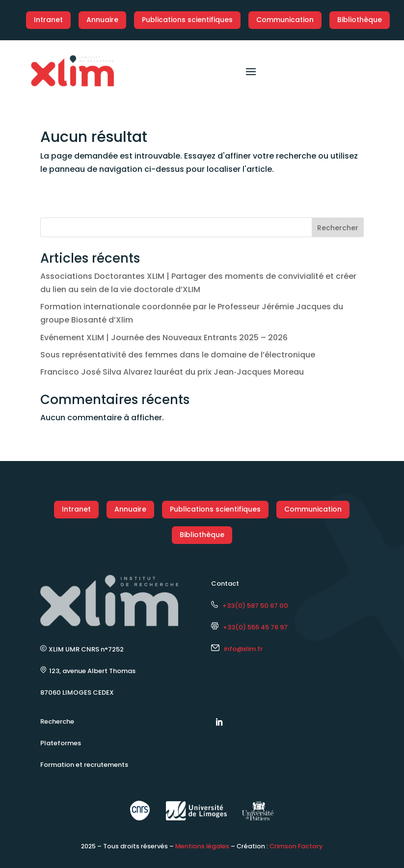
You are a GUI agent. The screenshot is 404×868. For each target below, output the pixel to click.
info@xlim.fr (243, 649)
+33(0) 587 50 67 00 (250, 606)
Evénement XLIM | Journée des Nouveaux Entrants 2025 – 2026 (164, 338)
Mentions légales (202, 846)
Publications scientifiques (187, 20)
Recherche (57, 721)
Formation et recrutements (84, 765)
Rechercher (338, 228)
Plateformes (61, 743)
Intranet (48, 20)
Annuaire (102, 20)
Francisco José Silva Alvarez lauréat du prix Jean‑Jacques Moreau (172, 372)
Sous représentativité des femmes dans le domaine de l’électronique (178, 355)
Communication (285, 20)
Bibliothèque (360, 20)
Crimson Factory (296, 846)
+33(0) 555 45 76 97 (249, 627)
